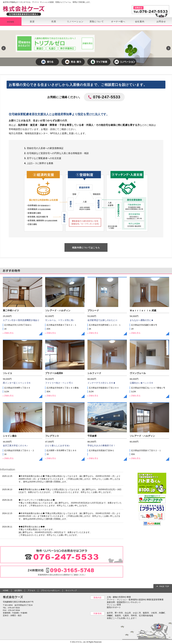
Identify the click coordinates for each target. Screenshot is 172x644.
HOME (11, 22)
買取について (97, 21)
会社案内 (140, 21)
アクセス (31, 590)
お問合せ (161, 21)
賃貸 (32, 21)
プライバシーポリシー (50, 590)
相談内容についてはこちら (86, 248)
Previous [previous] (4, 48)
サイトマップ (71, 590)
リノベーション (75, 21)
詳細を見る (9, 333)
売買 (54, 21)
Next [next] (168, 48)
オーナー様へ (118, 21)
